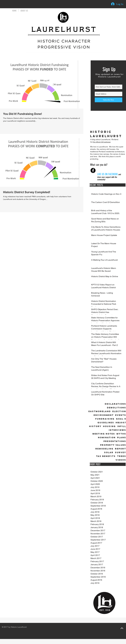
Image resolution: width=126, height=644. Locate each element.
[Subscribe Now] (109, 100)
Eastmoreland (100, 411)
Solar (109, 452)
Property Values (113, 445)
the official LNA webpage (102, 142)
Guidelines (106, 423)
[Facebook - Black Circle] (93, 170)
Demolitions (116, 408)
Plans (122, 438)
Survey (120, 452)
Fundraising (105, 419)
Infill (122, 426)
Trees (122, 456)
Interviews (117, 430)
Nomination (107, 438)
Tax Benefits (106, 456)
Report (120, 449)
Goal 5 (121, 419)
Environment (104, 415)
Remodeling (104, 449)
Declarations (115, 404)
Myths (121, 434)
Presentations (115, 441)
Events (121, 415)
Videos (121, 460)
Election (119, 411)
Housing (109, 426)
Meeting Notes (104, 434)
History (95, 426)
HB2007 (121, 423)
